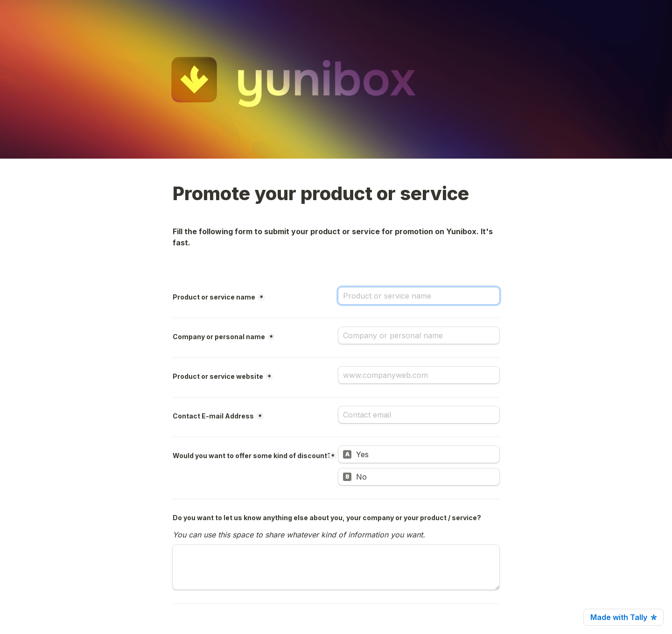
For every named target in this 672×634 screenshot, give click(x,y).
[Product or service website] (419, 375)
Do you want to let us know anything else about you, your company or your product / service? (327, 518)
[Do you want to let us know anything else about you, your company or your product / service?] (336, 567)
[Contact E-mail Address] (419, 415)
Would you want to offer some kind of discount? (252, 456)
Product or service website (218, 376)
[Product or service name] (419, 296)
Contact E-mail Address (213, 416)
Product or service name (214, 297)
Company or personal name (219, 337)
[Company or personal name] (419, 335)
